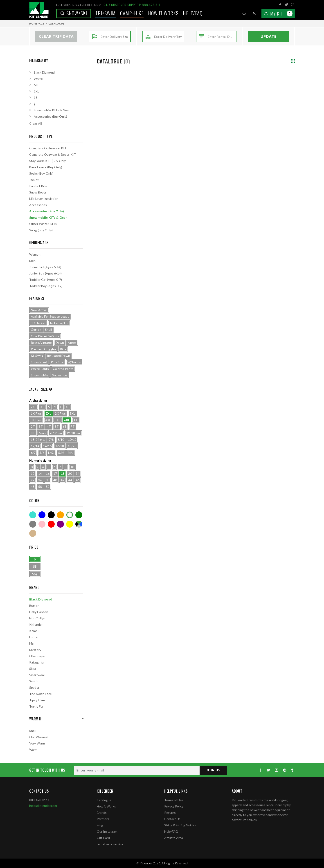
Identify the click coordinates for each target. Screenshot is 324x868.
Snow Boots (38, 192)
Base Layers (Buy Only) (46, 167)
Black (51, 515)
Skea (33, 669)
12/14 (35, 446)
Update (269, 36)
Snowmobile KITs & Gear (52, 110)
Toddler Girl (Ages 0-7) (46, 280)
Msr (32, 643)
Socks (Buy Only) (41, 173)
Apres (72, 343)
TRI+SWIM (106, 13)
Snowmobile (39, 375)
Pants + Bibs (38, 186)
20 (70, 473)
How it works (163, 13)
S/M (61, 453)
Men (32, 261)
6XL (36, 85)
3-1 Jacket (38, 323)
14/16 (47, 446)
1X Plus (36, 413)
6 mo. (43, 433)
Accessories (38, 205)
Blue (42, 515)
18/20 (72, 446)
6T (65, 426)
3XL (72, 413)
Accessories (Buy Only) (50, 116)
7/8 (51, 440)
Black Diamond (44, 72)
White (38, 79)
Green (79, 515)
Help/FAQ (193, 13)
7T (72, 426)
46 (78, 480)
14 (40, 473)
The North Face (40, 694)
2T (33, 426)
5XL (57, 420)
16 (48, 473)
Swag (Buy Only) (41, 230)
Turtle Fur (36, 706)
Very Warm (37, 743)
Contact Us (172, 819)
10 (72, 467)
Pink (42, 524)
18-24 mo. (38, 440)
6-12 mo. (56, 433)
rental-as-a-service (110, 844)
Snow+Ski (74, 13)
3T (41, 426)
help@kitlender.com (43, 806)
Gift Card (103, 838)
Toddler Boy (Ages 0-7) (46, 286)
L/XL (51, 453)
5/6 (42, 453)
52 (48, 487)
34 (78, 473)
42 (63, 480)
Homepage (37, 24)
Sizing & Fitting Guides (180, 825)
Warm (33, 750)
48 (33, 487)
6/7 (33, 453)
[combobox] (114, 37)
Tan (33, 533)
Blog (100, 825)
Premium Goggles (44, 349)
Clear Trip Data (56, 36)
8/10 (61, 440)
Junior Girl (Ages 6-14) (45, 267)
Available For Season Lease (50, 316)
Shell (48, 329)
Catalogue (104, 800)
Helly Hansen (39, 612)
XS (42, 407)
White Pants (40, 369)
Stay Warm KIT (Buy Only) (48, 161)
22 (33, 480)
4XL (48, 420)
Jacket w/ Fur (59, 323)
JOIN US (213, 770)
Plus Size (57, 362)
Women (35, 254)
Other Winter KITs (43, 224)
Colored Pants (63, 369)
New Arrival (39, 310)
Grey (33, 524)
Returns (170, 813)
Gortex (36, 329)
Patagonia (36, 662)
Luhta (33, 637)
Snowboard (39, 362)
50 (40, 487)
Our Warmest (39, 737)
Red (51, 524)
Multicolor (79, 524)
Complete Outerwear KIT (48, 148)
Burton (34, 606)
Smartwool (37, 675)
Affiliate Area (174, 838)
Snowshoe (60, 375)
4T (49, 426)
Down (60, 343)
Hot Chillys (37, 618)
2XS (34, 407)
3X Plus (36, 420)
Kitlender (36, 624)
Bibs (63, 349)
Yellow (70, 524)
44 (70, 480)
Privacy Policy (174, 806)
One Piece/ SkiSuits (45, 336)
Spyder (34, 687)
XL (67, 407)
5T (57, 426)
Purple (60, 524)
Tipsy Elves (37, 700)
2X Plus (60, 413)
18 (36, 98)
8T (33, 433)
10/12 (72, 440)
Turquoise (33, 515)
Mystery (35, 650)
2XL (36, 91)
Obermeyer (37, 656)
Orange (60, 515)
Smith (33, 681)
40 (55, 480)
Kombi (34, 631)
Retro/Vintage (41, 343)
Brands (102, 813)
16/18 (60, 446)
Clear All (36, 123)
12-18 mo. (73, 433)
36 (40, 480)
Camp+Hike (132, 13)
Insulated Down (58, 356)
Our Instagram (107, 831)
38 (48, 480)
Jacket (34, 180)
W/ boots (74, 362)
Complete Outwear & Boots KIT (53, 154)
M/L (71, 453)
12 (33, 473)
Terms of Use (174, 800)
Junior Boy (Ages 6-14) (45, 273)
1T (76, 420)
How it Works (106, 806)
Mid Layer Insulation (44, 199)
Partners (103, 819)
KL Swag (37, 356)
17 (55, 473)
